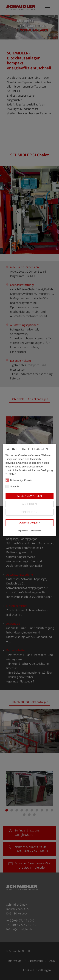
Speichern (29, 512)
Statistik (12, 486)
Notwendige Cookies (19, 480)
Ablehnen (29, 504)
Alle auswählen (29, 496)
